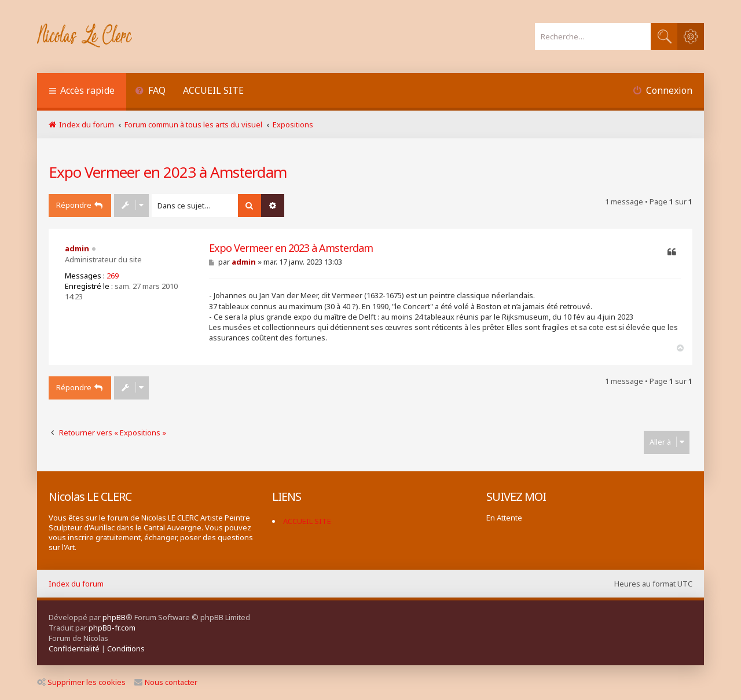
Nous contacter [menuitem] (166, 682)
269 (113, 276)
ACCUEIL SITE (213, 90)
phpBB (114, 617)
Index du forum (76, 584)
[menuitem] (150, 92)
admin (77, 248)
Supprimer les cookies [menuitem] (81, 682)
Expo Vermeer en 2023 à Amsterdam (168, 172)
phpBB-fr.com (112, 628)
